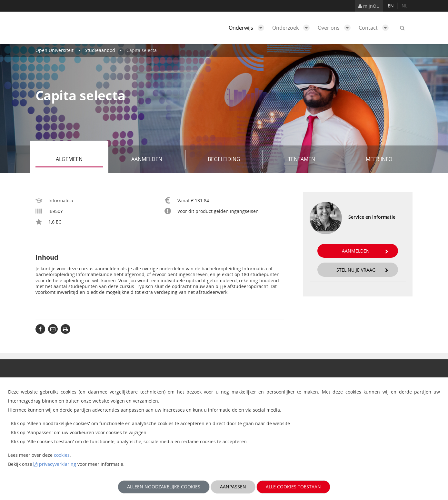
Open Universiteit (55, 50)
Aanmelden (156, 160)
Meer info (379, 159)
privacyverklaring (58, 464)
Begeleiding (233, 160)
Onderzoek (293, 28)
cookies (62, 455)
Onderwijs (248, 28)
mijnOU (369, 6)
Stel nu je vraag (363, 270)
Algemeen (80, 160)
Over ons (336, 28)
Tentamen (312, 160)
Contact (375, 28)
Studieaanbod (100, 50)
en (391, 6)
